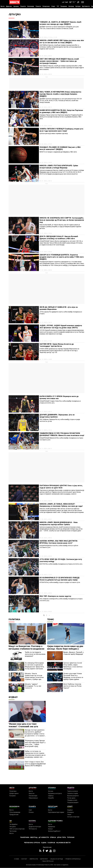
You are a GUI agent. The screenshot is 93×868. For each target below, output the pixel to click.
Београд (71, 6)
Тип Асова (13, 831)
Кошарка (70, 812)
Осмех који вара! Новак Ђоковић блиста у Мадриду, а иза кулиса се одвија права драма (73, 676)
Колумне (12, 796)
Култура (78, 6)
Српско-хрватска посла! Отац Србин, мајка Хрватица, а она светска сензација (73, 666)
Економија (31, 6)
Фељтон (32, 793)
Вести (3, 6)
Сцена (44, 843)
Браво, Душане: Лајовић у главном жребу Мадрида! (73, 653)
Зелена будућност (54, 831)
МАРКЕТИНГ (44, 859)
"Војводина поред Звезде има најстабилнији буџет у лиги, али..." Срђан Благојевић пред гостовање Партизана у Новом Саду (35, 743)
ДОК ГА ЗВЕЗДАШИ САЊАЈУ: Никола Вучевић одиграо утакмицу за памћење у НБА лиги (59, 237)
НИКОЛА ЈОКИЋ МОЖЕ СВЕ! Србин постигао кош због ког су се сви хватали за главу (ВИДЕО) (62, 41)
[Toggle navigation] (83, 2)
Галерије (51, 843)
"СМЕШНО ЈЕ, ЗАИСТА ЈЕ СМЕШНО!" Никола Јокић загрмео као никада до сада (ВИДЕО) (60, 23)
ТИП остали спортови (17, 829)
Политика (14, 619)
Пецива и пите (72, 800)
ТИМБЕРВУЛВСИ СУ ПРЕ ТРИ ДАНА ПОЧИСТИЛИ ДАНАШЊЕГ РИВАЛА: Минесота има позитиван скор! (62, 434)
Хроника (16, 6)
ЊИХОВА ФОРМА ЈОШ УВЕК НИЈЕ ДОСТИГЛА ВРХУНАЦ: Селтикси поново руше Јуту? (58, 542)
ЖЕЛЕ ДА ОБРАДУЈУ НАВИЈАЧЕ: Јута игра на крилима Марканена (59, 308)
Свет (30, 810)
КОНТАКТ (24, 859)
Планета (38, 6)
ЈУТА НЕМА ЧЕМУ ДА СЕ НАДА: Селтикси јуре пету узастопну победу (61, 560)
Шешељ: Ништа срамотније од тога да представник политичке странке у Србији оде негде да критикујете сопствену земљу (34, 676)
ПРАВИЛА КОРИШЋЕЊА (73, 859)
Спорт (53, 6)
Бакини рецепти (73, 796)
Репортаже (46, 6)
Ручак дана (71, 798)
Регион (31, 812)
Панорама (64, 6)
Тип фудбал (13, 824)
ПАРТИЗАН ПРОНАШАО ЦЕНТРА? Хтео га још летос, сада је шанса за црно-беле (61, 487)
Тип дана (13, 827)
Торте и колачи (72, 791)
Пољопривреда (15, 812)
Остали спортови (73, 817)
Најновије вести (63, 843)
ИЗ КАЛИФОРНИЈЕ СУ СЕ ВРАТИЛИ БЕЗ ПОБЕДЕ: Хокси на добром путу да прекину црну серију (60, 579)
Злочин (51, 791)
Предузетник (14, 815)
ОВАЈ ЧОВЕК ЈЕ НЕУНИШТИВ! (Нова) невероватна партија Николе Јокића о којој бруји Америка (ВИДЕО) (60, 94)
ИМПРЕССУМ (34, 859)
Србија (53, 837)
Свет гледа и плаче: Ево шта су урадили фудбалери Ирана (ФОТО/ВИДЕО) (35, 764)
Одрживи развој (55, 821)
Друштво (9, 6)
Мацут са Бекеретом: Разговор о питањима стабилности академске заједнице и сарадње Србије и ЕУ (26, 649)
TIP (58, 6)
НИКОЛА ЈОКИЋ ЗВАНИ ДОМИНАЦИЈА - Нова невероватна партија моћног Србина (59, 523)
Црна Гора (61, 837)
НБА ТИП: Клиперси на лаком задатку (55, 596)
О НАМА (16, 859)
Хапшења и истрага (55, 793)
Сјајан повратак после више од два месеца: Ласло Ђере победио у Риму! (65, 649)
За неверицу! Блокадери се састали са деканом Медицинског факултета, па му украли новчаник (34, 666)
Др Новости (86, 6)
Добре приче (14, 793)
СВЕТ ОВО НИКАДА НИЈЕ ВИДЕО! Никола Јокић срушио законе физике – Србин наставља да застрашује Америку (59, 61)
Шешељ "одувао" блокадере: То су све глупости (33, 686)
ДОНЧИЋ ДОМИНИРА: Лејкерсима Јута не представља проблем (57, 416)
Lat (63, 2)
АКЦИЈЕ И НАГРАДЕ (57, 859)
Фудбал (13, 697)
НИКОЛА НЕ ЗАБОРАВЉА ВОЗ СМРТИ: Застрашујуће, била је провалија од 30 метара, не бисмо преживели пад (62, 220)
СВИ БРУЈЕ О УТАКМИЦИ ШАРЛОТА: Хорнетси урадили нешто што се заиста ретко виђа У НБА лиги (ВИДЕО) (62, 257)
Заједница (52, 827)
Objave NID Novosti (48, 861)
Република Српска (32, 843)
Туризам (71, 837)
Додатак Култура (35, 827)
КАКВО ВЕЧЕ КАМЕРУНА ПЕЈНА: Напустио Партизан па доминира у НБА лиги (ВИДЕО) (61, 111)
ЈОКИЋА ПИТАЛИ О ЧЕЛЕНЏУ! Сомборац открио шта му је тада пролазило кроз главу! (61, 130)
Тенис (51, 619)
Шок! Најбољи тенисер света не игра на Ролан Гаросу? (72, 686)
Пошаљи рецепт (73, 802)
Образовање (33, 798)
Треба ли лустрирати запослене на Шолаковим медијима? (35, 654)
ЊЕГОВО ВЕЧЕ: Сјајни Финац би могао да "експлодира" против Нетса (57, 345)
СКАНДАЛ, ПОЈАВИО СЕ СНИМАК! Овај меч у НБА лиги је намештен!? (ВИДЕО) (60, 148)
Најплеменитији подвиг (56, 812)
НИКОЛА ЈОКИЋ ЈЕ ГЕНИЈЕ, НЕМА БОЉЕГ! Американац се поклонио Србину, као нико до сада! (61, 505)
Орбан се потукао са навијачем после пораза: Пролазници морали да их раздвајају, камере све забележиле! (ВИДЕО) (35, 754)
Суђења (51, 796)
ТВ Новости (33, 829)
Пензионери (33, 796)
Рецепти (23, 6)
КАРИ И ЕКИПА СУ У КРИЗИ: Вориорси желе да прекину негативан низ (59, 397)
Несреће (51, 798)
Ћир (66, 2)
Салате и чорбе (73, 793)
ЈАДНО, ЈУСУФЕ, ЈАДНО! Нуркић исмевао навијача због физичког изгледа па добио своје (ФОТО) (61, 327)
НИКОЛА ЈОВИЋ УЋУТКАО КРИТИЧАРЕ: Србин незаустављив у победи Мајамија (59, 167)
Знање (50, 829)
